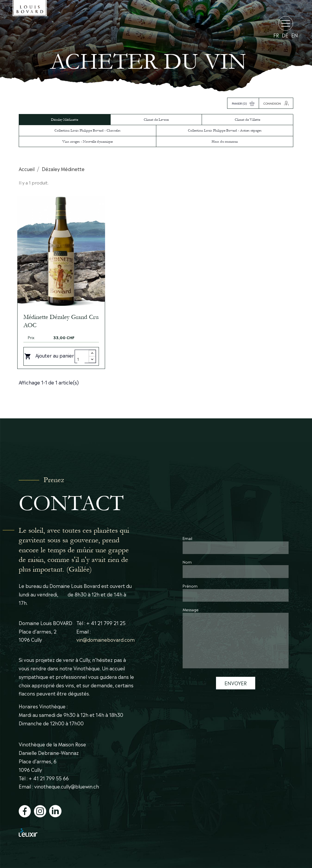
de (285, 35)
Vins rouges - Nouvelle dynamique (88, 141)
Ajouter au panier (49, 356)
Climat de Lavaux (156, 120)
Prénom (190, 586)
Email (187, 538)
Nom (187, 562)
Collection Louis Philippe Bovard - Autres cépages (225, 130)
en (295, 35)
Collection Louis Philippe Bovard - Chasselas (88, 130)
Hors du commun (225, 141)
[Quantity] (81, 359)
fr (276, 35)
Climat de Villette (247, 120)
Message (191, 609)
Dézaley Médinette (65, 120)
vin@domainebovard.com (106, 639)
